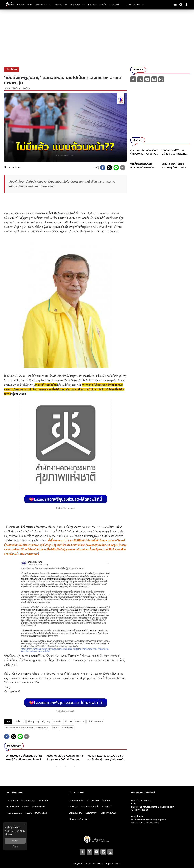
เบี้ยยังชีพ (80, 722)
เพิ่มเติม (8, 835)
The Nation (12, 801)
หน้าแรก (7, 88)
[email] (123, 168)
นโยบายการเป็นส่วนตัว (79, 819)
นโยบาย (68, 722)
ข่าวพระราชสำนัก (76, 801)
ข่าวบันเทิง (74, 807)
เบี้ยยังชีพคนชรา (95, 722)
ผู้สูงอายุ (46, 722)
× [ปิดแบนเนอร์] (25, 824)
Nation (25, 807)
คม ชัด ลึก (43, 801)
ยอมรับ (15, 841)
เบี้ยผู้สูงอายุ (33, 722)
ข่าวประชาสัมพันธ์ (109, 813)
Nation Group (28, 801)
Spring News (38, 807)
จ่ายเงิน (55, 728)
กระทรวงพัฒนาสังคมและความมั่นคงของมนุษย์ (27, 728)
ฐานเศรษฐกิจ (41, 813)
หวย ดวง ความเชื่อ (90, 807)
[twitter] (109, 168)
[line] (116, 168)
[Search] (181, 5)
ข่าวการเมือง (93, 801)
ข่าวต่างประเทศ (76, 813)
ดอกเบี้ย (57, 722)
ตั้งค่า (15, 847)
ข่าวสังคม (17, 88)
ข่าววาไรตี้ (107, 807)
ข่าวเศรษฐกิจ (92, 813)
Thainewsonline (14, 813)
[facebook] (103, 168)
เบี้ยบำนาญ (19, 722)
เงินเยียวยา (68, 728)
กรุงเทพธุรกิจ (13, 807)
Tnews (29, 813)
